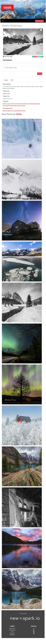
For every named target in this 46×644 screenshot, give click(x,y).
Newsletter (12, 635)
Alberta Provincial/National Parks (16, 111)
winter (4, 104)
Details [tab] (6, 80)
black (26, 104)
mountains (21, 104)
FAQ (12, 632)
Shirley (19, 114)
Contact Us (12, 633)
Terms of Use (12, 629)
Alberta (5, 111)
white (31, 104)
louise (4, 106)
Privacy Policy (12, 630)
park (16, 106)
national (12, 106)
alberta (19, 106)
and (29, 104)
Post (40, 74)
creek (16, 104)
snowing (12, 104)
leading (35, 104)
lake (39, 104)
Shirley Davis (6, 94)
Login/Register (39, 21)
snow (8, 104)
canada (23, 106)
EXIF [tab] (12, 80)
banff (8, 106)
